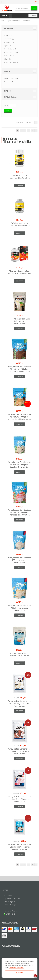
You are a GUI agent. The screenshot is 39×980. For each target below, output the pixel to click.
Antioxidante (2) (9, 42)
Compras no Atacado (10, 911)
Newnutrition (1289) (11, 78)
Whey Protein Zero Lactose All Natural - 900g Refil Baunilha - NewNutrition (20, 465)
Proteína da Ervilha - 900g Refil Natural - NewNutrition (19, 321)
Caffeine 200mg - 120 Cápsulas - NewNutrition (20, 224)
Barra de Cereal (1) (10, 49)
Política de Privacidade (16, 968)
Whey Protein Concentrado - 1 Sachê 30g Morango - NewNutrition (19, 799)
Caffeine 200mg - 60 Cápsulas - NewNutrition (20, 177)
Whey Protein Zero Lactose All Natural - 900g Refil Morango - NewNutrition (20, 512)
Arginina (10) (8, 45)
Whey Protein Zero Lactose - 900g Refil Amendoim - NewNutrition (20, 608)
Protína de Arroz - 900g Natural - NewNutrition (20, 654)
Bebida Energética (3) (11, 62)
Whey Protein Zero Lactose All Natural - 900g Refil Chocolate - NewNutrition (20, 369)
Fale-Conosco (8, 896)
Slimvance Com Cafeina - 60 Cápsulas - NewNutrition (19, 272)
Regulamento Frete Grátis (12, 899)
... (29, 131)
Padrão (29, 122)
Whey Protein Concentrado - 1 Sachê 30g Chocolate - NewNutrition (19, 751)
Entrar (36, 2)
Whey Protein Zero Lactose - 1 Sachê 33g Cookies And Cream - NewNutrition (20, 847)
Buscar (34, 8)
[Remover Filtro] (9, 82)
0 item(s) (32, 15)
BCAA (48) (7, 59)
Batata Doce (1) (9, 56)
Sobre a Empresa (9, 902)
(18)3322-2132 (9, 914)
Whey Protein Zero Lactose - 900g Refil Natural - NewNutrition (20, 560)
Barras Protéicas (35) (11, 52)
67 (32, 131)
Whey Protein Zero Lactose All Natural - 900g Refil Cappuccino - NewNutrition (20, 417)
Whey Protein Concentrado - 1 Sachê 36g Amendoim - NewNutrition (19, 703)
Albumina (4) (8, 35)
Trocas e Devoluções (10, 905)
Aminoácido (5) (9, 39)
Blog (5, 908)
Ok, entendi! (19, 973)
